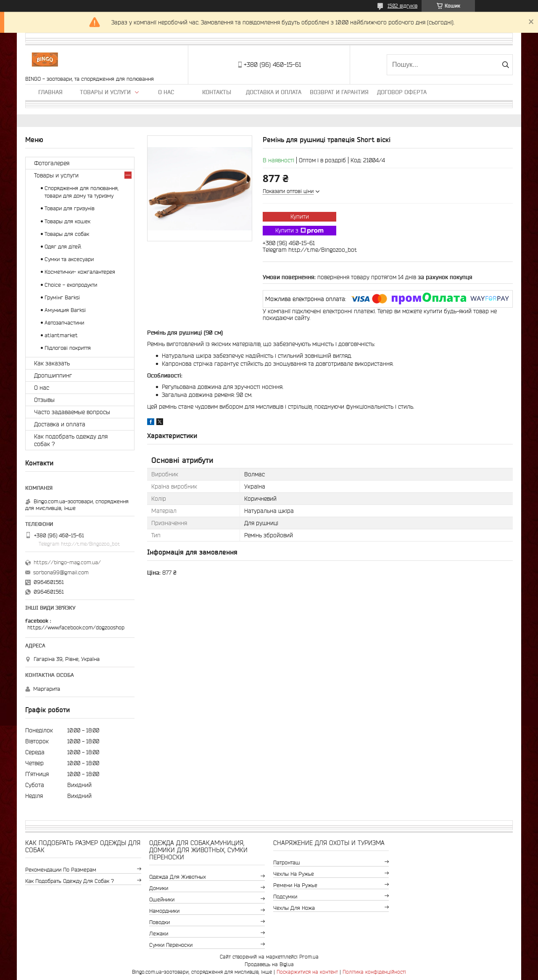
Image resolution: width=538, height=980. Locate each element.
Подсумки (285, 897)
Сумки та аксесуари (69, 259)
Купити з (299, 231)
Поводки (160, 922)
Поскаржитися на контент (307, 972)
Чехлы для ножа (294, 908)
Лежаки (159, 934)
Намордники (164, 911)
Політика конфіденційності (374, 972)
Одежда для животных (178, 877)
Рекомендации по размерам (61, 870)
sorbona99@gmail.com (61, 572)
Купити (300, 217)
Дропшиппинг (53, 375)
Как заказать (52, 363)
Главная (50, 92)
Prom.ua (309, 957)
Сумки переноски (171, 945)
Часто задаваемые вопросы (72, 412)
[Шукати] (505, 65)
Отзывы (44, 400)
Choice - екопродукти (71, 285)
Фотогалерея (52, 163)
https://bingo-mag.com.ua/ (67, 562)
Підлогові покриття (68, 348)
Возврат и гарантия (339, 92)
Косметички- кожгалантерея (80, 272)
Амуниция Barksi (65, 310)
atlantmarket (61, 335)
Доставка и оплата (274, 92)
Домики (159, 888)
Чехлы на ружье (294, 874)
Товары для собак (67, 234)
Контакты (217, 92)
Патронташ (287, 862)
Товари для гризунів (70, 208)
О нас (166, 92)
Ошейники (162, 899)
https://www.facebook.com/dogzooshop (76, 627)
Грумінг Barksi (62, 297)
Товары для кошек (67, 221)
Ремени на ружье (295, 885)
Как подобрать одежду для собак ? (71, 440)
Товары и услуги (105, 92)
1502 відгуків (402, 6)
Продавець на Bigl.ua (269, 964)
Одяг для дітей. (63, 247)
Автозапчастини (64, 323)
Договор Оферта (402, 92)
